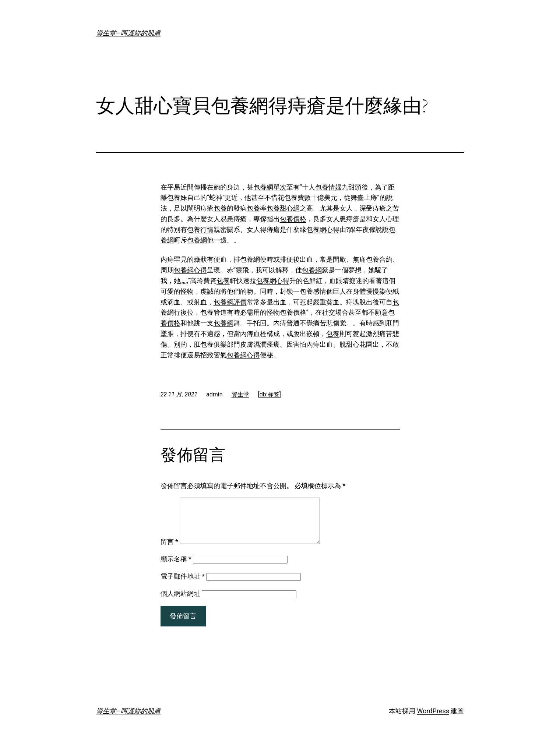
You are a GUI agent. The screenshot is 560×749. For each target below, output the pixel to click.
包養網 (197, 240)
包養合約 (379, 259)
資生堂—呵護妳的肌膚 (128, 33)
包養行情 (200, 229)
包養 (291, 197)
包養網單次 (270, 187)
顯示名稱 (176, 568)
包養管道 (214, 312)
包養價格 (293, 219)
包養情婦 (328, 187)
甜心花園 (359, 344)
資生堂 (240, 394)
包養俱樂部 (217, 344)
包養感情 (313, 291)
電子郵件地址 (183, 585)
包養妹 (177, 197)
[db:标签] (270, 394)
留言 (169, 550)
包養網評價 (230, 302)
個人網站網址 (180, 602)
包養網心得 (323, 229)
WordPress (433, 720)
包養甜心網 (283, 208)
